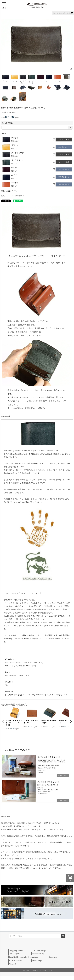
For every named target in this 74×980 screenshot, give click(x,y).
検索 (63, 936)
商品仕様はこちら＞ (9, 191)
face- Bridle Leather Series (63, 13)
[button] (3, 721)
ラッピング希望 (8, 123)
